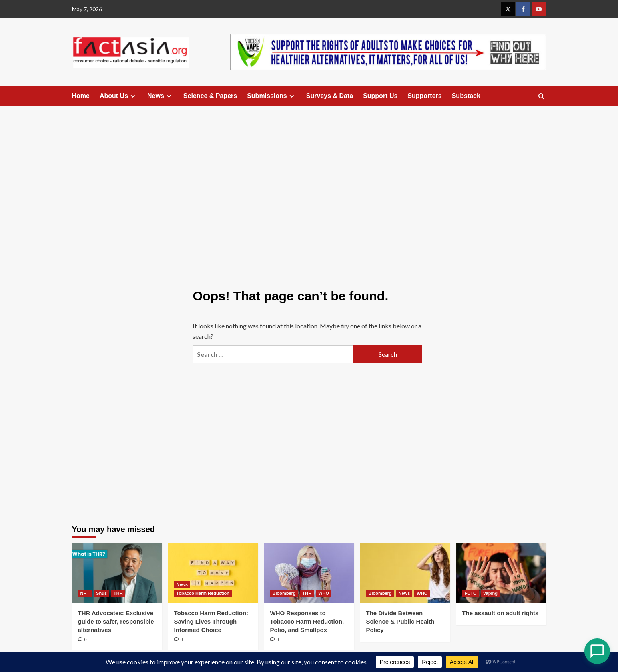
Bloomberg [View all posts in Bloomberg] (284, 593)
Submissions (272, 96)
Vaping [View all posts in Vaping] (490, 593)
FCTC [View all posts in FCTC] (471, 593)
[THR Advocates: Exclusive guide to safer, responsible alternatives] (117, 573)
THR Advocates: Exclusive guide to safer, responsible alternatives (116, 621)
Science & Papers (210, 96)
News (160, 96)
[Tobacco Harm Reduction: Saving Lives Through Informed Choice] (213, 573)
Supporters (424, 96)
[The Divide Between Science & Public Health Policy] (405, 573)
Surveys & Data (330, 96)
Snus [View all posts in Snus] (101, 593)
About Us (118, 96)
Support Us (380, 96)
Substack (466, 96)
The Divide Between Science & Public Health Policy (400, 621)
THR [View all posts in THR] (118, 593)
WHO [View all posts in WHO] (324, 593)
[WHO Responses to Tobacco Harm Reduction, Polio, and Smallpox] (309, 573)
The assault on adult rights (501, 613)
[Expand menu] (133, 96)
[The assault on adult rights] (501, 573)
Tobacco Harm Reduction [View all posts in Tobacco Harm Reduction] (203, 593)
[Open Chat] (597, 651)
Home (81, 96)
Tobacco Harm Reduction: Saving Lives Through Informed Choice (211, 621)
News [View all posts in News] (182, 584)
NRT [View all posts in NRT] (85, 593)
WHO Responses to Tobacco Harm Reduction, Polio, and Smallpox (307, 621)
